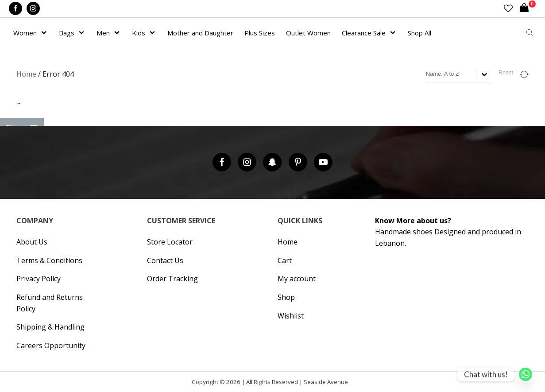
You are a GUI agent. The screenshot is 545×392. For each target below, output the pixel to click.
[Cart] (528, 8)
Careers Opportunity (51, 345)
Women (25, 33)
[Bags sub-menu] (83, 33)
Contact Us (165, 260)
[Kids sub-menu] (154, 33)
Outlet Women (308, 33)
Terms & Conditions (49, 260)
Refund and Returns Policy (50, 303)
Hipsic (353, 384)
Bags (67, 33)
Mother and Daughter (200, 33)
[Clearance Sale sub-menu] (394, 33)
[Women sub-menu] (46, 33)
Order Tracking (172, 279)
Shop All (419, 33)
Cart (285, 260)
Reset (506, 72)
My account (297, 279)
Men (103, 33)
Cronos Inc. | (351, 384)
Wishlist (291, 316)
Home (26, 74)
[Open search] (530, 33)
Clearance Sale (364, 33)
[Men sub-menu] (119, 33)
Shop (286, 297)
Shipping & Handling (50, 327)
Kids (139, 33)
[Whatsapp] (526, 374)
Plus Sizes (260, 33)
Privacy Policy (39, 279)
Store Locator (170, 242)
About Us (32, 242)
